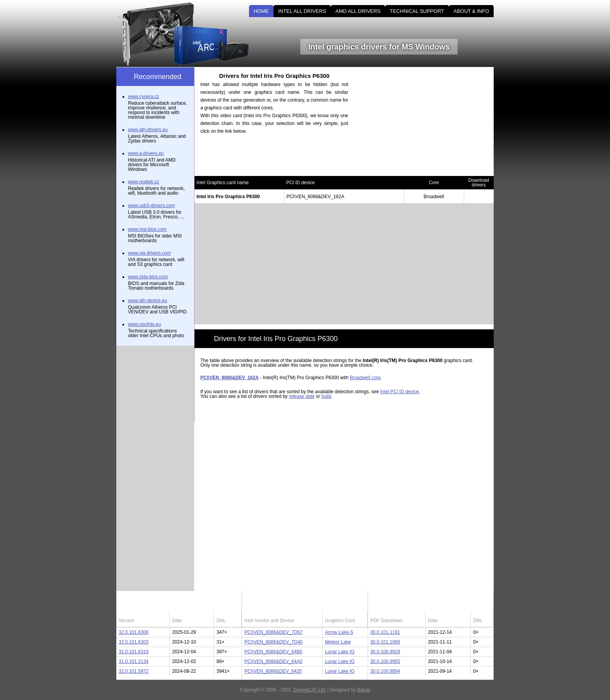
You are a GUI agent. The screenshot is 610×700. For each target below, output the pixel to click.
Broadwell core (365, 378)
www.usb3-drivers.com (152, 206)
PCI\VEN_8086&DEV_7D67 (273, 632)
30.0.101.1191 (385, 632)
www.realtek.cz (144, 182)
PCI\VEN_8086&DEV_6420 (273, 671)
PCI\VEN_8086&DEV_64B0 (273, 652)
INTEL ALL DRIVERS (302, 11)
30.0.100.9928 (385, 652)
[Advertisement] (428, 121)
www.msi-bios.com (147, 229)
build (326, 396)
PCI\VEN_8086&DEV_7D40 (273, 642)
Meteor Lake (338, 642)
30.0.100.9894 (385, 671)
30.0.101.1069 (385, 642)
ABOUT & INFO (472, 11)
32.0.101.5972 (134, 671)
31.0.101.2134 (134, 661)
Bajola (364, 690)
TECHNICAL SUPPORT (417, 11)
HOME (261, 11)
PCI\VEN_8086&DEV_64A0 (273, 661)
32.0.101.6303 (134, 642)
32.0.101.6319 (134, 652)
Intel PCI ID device (399, 392)
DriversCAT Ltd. (310, 690)
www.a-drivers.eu (146, 153)
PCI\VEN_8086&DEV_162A (230, 378)
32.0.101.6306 (134, 632)
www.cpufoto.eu (145, 324)
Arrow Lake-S (339, 632)
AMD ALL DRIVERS (358, 11)
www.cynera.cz (144, 97)
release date (302, 396)
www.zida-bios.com (148, 277)
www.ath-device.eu (148, 301)
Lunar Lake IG (340, 652)
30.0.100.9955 (385, 661)
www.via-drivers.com (149, 253)
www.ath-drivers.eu (148, 130)
